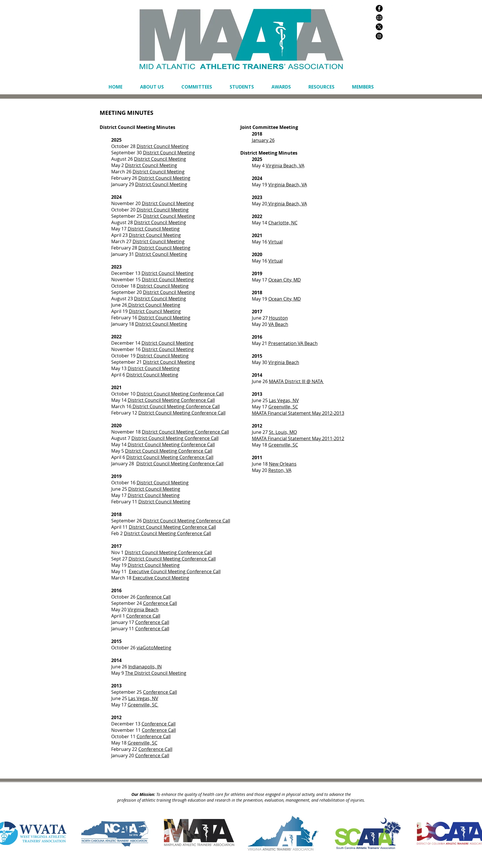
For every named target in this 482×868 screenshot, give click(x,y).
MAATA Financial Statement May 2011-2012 (298, 438)
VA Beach (278, 324)
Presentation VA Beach (293, 343)
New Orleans (283, 464)
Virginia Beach (284, 362)
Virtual (276, 242)
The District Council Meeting (156, 673)
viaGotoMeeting (154, 648)
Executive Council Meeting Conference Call (175, 571)
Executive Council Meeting (161, 578)
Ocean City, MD (285, 280)
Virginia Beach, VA (288, 185)
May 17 (119, 229)
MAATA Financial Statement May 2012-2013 (298, 413)
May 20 (119, 610)
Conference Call (198, 559)
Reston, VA (280, 470)
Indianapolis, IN (145, 667)
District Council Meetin (153, 559)
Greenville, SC (143, 705)
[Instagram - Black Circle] (379, 36)
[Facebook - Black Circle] (379, 8)
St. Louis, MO (283, 432)
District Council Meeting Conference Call (180, 394)
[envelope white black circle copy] (379, 18)
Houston (278, 318)
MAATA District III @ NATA (296, 381)
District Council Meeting (160, 159)
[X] (379, 27)
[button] (197, 87)
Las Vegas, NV (143, 698)
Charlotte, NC (283, 223)
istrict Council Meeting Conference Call (173, 445)
